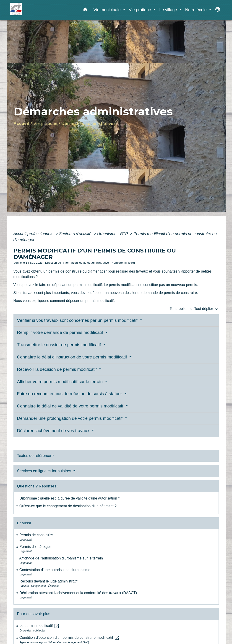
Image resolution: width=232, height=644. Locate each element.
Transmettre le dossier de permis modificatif (60, 345)
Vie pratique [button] (141, 10)
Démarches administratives (89, 124)
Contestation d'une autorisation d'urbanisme (55, 570)
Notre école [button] (197, 10)
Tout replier (182, 309)
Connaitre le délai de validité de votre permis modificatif (71, 406)
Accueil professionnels (34, 234)
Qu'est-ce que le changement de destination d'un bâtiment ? (68, 506)
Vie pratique (46, 124)
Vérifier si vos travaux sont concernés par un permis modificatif (78, 320)
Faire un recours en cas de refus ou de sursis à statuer (70, 394)
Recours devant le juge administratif (48, 581)
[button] (85, 10)
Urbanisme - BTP (113, 234)
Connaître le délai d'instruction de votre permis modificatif (73, 357)
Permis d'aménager (35, 547)
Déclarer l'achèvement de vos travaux (54, 431)
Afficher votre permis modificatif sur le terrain (61, 382)
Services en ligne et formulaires (45, 471)
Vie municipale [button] (107, 10)
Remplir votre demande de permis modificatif (61, 332)
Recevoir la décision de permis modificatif (58, 369)
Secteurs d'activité (76, 234)
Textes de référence (34, 456)
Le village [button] (169, 10)
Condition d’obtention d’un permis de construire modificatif (69, 638)
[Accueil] (39, 10)
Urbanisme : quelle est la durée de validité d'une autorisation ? (70, 498)
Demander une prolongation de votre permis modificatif (70, 418)
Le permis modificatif (39, 626)
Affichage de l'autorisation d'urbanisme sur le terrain (61, 558)
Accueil (22, 124)
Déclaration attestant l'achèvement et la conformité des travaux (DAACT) (78, 593)
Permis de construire (36, 535)
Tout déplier (206, 309)
